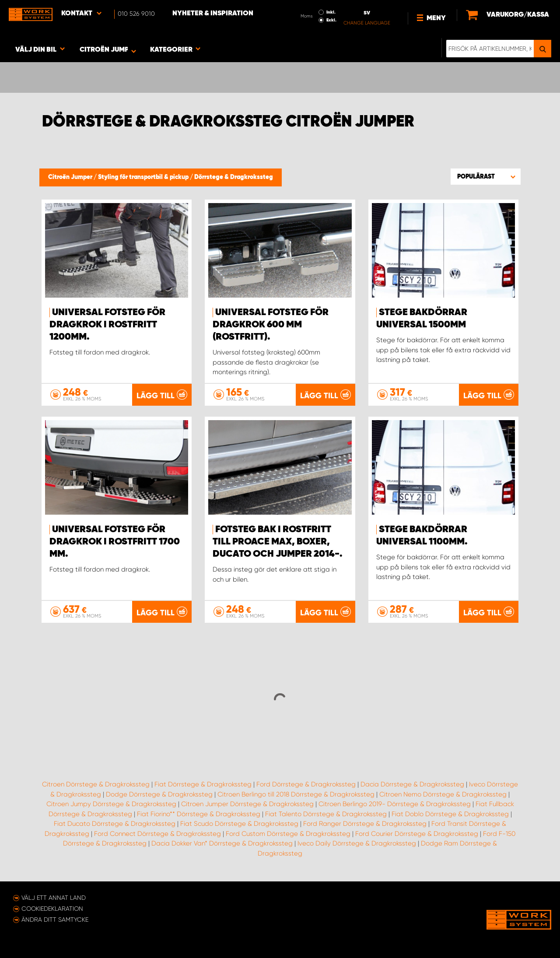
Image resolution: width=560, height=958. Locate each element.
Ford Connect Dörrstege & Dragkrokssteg (157, 834)
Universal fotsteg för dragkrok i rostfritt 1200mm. (107, 325)
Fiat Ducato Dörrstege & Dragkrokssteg (115, 824)
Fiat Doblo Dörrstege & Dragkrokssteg (450, 814)
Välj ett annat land (54, 898)
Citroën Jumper (71, 177)
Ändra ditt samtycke (55, 919)
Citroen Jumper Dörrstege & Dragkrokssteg (247, 804)
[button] (486, 176)
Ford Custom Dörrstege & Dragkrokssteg (288, 834)
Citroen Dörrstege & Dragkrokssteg (96, 784)
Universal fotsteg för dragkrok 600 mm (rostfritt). (271, 325)
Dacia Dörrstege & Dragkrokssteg (412, 784)
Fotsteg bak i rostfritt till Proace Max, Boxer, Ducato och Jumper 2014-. (278, 542)
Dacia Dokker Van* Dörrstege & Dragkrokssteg (222, 843)
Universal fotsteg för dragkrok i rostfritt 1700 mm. (115, 542)
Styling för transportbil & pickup (144, 177)
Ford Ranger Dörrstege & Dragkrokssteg (365, 824)
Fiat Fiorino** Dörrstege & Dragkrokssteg (199, 814)
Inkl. (331, 12)
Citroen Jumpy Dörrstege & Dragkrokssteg (111, 804)
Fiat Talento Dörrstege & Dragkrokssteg (326, 814)
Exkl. (331, 20)
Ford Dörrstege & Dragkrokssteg (306, 784)
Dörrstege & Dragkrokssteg (234, 177)
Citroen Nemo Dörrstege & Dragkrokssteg (443, 794)
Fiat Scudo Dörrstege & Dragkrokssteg (239, 824)
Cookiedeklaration (52, 909)
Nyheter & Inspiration (213, 14)
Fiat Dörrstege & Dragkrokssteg (203, 784)
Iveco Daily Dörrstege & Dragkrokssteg (357, 843)
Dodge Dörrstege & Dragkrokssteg (159, 794)
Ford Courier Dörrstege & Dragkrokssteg (417, 834)
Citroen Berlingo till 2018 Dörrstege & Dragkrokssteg (296, 794)
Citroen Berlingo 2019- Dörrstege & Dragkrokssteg (395, 804)
